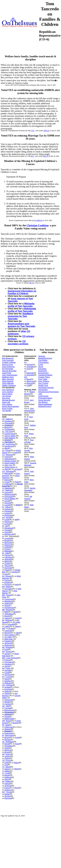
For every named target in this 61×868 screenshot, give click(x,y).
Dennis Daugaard (30, 489)
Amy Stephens (8, 390)
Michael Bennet (8, 400)
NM (4, 658)
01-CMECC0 (38, 220)
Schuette (11, 624)
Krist (6, 649)
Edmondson (9, 710)
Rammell (8, 798)
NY (3, 677)
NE (3, 647)
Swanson (8, 645)
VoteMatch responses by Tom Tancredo (21, 316)
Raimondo (9, 735)
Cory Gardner (8, 392)
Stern (7, 779)
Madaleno (9, 601)
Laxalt (7, 673)
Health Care (43, 385)
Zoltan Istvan (10, 467)
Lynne (7, 482)
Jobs (40, 394)
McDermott (9, 534)
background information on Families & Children (22, 292)
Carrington (9, 442)
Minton (7, 561)
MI (3, 620)
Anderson (8, 790)
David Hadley (10, 463)
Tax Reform (43, 402)
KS (3, 576)
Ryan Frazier (7, 409)
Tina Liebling (10, 635)
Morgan (8, 740)
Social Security (44, 400)
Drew (18, 505)
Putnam (8, 511)
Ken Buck (6, 398)
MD (4, 595)
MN (4, 629)
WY (4, 792)
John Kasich (29, 472)
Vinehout (8, 786)
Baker (8, 587)
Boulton (8, 541)
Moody (7, 616)
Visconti (8, 503)
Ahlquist (8, 559)
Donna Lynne (8, 365)
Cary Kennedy (8, 360)
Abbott (8, 767)
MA (4, 587)
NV (3, 668)
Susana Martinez (30, 464)
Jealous (8, 603)
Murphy (8, 633)
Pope (17, 744)
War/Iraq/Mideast (45, 404)
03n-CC (31, 283)
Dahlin (7, 794)
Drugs (41, 367)
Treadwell (8, 429)
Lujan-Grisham (12, 658)
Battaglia (8, 551)
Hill (16, 520)
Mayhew (9, 610)
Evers (7, 788)
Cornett (8, 708)
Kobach (8, 582)
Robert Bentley (30, 393)
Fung (17, 737)
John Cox (8, 465)
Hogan (9, 595)
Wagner (8, 729)
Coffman (8, 484)
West (7, 448)
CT (3, 490)
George (8, 440)
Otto (18, 633)
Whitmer (9, 620)
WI (3, 781)
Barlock (8, 480)
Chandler (30, 367)
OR (4, 721)
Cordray (8, 704)
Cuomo (9, 677)
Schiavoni (8, 700)
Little (7, 553)
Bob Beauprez (8, 358)
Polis (17, 482)
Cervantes (9, 662)
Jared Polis (7, 373)
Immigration (43, 390)
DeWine (9, 685)
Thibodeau (9, 614)
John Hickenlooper (10, 375)
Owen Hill (6, 402)
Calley (7, 626)
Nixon (7, 679)
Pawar (7, 570)
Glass (7, 769)
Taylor (7, 693)
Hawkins (8, 681)
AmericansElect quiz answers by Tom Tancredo (21, 325)
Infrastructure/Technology (48, 392)
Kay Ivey (9, 432)
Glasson (8, 545)
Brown (9, 721)
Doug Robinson (8, 367)
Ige (6, 526)
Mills (6, 612)
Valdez (7, 771)
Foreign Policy (44, 377)
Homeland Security (46, 388)
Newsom (9, 455)
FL (3, 507)
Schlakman (9, 608)
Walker (8, 419)
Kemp (8, 517)
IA (3, 536)
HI (3, 526)
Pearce (7, 660)
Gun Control (43, 383)
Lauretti (8, 505)
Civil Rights (43, 360)
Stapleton (8, 488)
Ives (6, 574)
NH (3, 652)
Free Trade (43, 379)
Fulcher (8, 555)
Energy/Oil (43, 371)
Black (16, 763)
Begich (7, 427)
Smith (11, 629)
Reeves (30, 383)
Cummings (9, 599)
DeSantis (8, 515)
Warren (7, 750)
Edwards (30, 373)
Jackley (8, 756)
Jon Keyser (7, 396)
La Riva (17, 469)
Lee (6, 765)
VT (3, 773)
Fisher (8, 668)
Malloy (8, 490)
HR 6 (32, 156)
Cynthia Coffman (9, 362)
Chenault (8, 423)
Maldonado (9, 719)
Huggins (8, 425)
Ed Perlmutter (8, 369)
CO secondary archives (18, 343)
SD (3, 754)
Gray (29, 369)
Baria (29, 379)
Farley (16, 453)
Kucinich (8, 689)
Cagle (7, 520)
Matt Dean (9, 639)
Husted (7, 687)
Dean (7, 763)
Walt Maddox (10, 438)
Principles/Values (45, 398)
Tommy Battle (10, 436)
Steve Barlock (8, 381)
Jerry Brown (29, 401)
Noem (8, 754)
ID (3, 553)
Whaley (8, 702)
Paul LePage (29, 441)
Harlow (7, 784)
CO (4, 471)
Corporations (43, 362)
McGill (7, 744)
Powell (7, 717)
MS (26, 377)
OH (4, 685)
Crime (41, 365)
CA (3, 455)
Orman (7, 585)
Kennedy (8, 568)
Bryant (7, 752)
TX (3, 767)
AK (3, 419)
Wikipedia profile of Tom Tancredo (21, 305)
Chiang (7, 457)
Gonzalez (8, 589)
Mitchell (8, 473)
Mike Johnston (8, 379)
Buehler (16, 723)
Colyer (7, 580)
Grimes (30, 365)
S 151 (32, 131)
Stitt (7, 706)
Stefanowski (9, 494)
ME (4, 610)
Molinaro (8, 683)
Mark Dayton (29, 458)
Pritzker (14, 572)
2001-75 (46, 156)
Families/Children (45, 375)
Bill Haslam (28, 498)
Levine (7, 513)
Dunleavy (8, 421)
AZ (3, 450)
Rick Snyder (28, 449)
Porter (7, 549)
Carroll (7, 532)
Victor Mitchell (8, 383)
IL (3, 566)
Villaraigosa (9, 459)
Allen (7, 469)
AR (3, 444)
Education (42, 369)
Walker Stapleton (9, 385)
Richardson (9, 712)
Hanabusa (9, 528)
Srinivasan (9, 497)
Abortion (42, 356)
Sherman (30, 381)
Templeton (9, 746)
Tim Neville (7, 411)
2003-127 (47, 131)
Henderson (9, 446)
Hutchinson (10, 444)
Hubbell (8, 547)
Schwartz (8, 675)
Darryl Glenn (7, 394)
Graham (8, 509)
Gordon (8, 796)
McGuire (8, 543)
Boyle (16, 612)
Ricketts (9, 647)
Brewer (9, 576)
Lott (28, 385)
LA (25, 371)
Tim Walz (16, 622)
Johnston (10, 471)
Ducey (8, 450)
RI (3, 735)
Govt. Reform (44, 381)
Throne (9, 792)
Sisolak (7, 670)
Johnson (8, 643)
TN (3, 761)
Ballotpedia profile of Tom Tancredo (22, 310)
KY (25, 362)
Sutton (7, 691)
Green (8, 761)
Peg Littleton (7, 404)
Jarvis (7, 654)
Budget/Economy (45, 358)
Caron (17, 618)
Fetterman (9, 727)
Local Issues (43, 396)
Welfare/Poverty (45, 406)
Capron (8, 618)
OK (3, 706)
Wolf (7, 725)
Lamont (8, 492)
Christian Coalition (37, 225)
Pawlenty (8, 641)
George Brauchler (9, 371)
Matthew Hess (8, 377)
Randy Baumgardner (11, 406)
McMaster (10, 742)
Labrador (8, 557)
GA (3, 517)
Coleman (8, 631)
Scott (7, 773)
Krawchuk (9, 733)
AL (3, 432)
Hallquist (8, 777)
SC (3, 742)
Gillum (8, 507)
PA (3, 725)
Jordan (7, 564)
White (17, 769)
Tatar (17, 626)
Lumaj (7, 501)
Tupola (7, 530)
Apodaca (8, 664)
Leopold (8, 538)
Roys (17, 788)
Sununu (9, 652)
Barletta (8, 731)
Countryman (9, 434)
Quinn (7, 605)
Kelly (17, 585)
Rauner (8, 566)
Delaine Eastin (10, 461)
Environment (43, 373)
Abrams (8, 522)
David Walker (10, 499)
